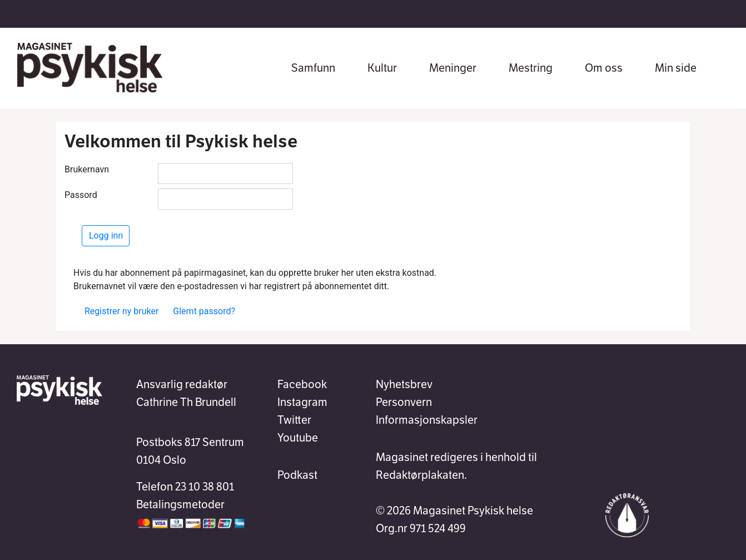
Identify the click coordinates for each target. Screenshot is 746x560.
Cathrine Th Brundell (186, 402)
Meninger (453, 68)
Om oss (604, 68)
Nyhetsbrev (404, 384)
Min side (676, 68)
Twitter (294, 420)
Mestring (531, 68)
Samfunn (313, 68)
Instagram (302, 402)
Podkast (297, 475)
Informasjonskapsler (427, 420)
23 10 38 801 (205, 487)
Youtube (298, 438)
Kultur (382, 68)
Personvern (404, 402)
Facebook (302, 384)
